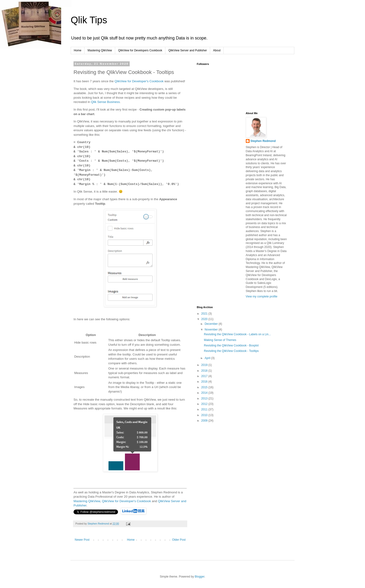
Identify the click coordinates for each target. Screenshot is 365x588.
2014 (205, 393)
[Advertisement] (221, 136)
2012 (205, 404)
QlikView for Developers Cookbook (140, 50)
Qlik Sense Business (105, 102)
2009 (205, 421)
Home (78, 50)
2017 (205, 376)
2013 (205, 398)
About (217, 50)
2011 (205, 409)
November (212, 330)
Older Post (179, 540)
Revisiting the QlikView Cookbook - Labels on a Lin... (237, 334)
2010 (205, 415)
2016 (205, 382)
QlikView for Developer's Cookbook (139, 81)
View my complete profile (262, 296)
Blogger (200, 577)
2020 (205, 319)
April (208, 358)
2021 (205, 314)
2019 (205, 365)
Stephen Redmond (263, 141)
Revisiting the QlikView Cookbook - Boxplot (231, 345)
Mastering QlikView (100, 50)
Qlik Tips (89, 20)
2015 (205, 387)
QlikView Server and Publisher (188, 50)
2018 (205, 371)
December (212, 324)
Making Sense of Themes (220, 340)
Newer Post (82, 540)
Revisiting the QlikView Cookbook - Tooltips (231, 351)
